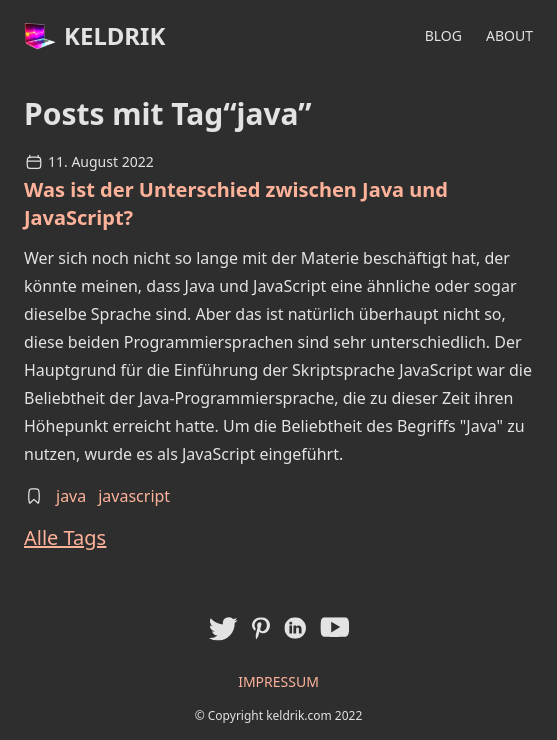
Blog (443, 35)
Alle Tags (65, 537)
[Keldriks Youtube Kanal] (334, 627)
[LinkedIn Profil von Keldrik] (295, 628)
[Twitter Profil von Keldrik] (222, 628)
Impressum (278, 681)
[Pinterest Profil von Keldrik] (261, 628)
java (71, 496)
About (509, 35)
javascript (134, 496)
